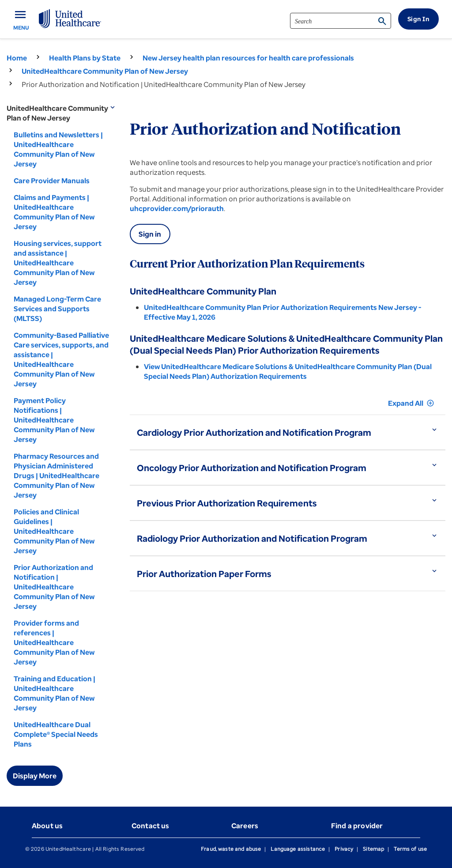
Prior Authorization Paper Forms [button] (204, 574)
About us (47, 826)
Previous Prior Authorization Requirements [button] (227, 503)
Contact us (151, 826)
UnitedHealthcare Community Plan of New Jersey (105, 71)
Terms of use (410, 849)
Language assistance (298, 849)
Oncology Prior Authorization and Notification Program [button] (252, 468)
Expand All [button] (411, 403)
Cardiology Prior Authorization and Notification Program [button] (254, 432)
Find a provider (357, 826)
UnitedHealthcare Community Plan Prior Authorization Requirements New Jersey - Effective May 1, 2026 (282, 312)
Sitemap (373, 849)
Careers (245, 826)
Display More (35, 776)
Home (17, 58)
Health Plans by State (85, 58)
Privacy (344, 849)
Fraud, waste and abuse (231, 849)
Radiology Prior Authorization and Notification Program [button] (252, 538)
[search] (341, 21)
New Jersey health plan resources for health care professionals (248, 58)
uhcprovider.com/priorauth (177, 208)
